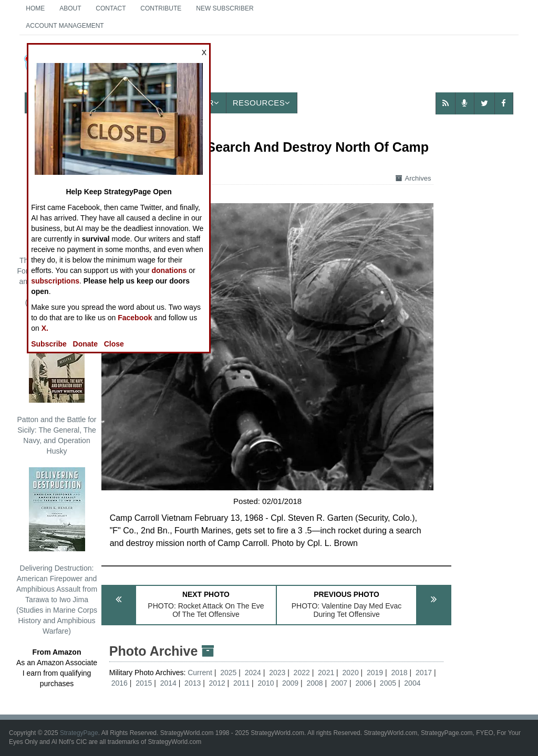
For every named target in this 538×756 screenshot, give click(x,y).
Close (114, 344)
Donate (85, 344)
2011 (241, 683)
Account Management (65, 26)
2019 (375, 673)
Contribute (161, 8)
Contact (111, 8)
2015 (144, 683)
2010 (266, 683)
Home (35, 8)
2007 (339, 683)
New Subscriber (225, 8)
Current (201, 673)
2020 (351, 673)
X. (45, 328)
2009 (290, 683)
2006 (363, 683)
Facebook (135, 318)
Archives (413, 178)
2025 (228, 673)
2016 (120, 683)
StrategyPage (79, 733)
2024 (253, 673)
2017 (424, 673)
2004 (412, 683)
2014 (168, 683)
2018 (399, 673)
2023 (277, 673)
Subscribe (49, 344)
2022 (302, 673)
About (70, 8)
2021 (326, 673)
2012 (217, 683)
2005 (388, 683)
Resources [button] (262, 103)
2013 (193, 683)
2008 (314, 683)
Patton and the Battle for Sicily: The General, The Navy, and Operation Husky (57, 387)
